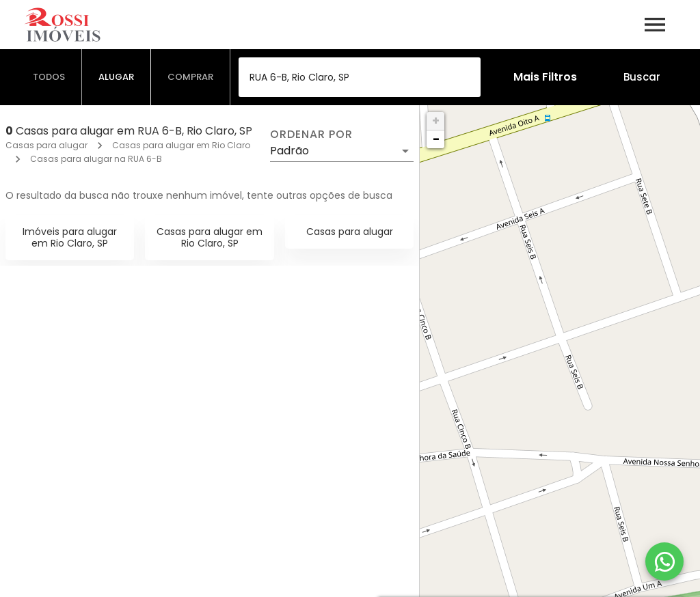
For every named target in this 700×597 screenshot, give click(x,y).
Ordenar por (311, 135)
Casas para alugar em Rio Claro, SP (210, 237)
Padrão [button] (290, 151)
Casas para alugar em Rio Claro (181, 145)
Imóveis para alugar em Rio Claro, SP (70, 237)
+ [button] (436, 121)
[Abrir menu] (655, 25)
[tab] (49, 77)
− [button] (436, 139)
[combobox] (360, 77)
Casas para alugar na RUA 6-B (96, 159)
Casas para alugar (46, 145)
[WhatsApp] (664, 561)
